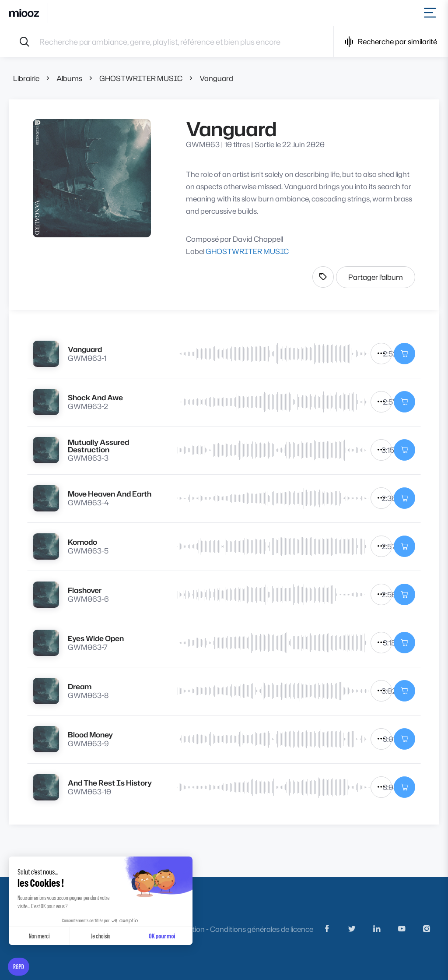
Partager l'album (376, 277)
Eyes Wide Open (96, 638)
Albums (69, 78)
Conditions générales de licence (262, 929)
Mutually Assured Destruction (98, 446)
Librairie (26, 78)
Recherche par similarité (391, 42)
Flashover (85, 590)
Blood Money (90, 735)
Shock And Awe (95, 397)
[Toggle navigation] (432, 13)
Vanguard (216, 78)
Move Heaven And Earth (110, 494)
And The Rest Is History (110, 783)
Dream (80, 686)
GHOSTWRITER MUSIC (141, 78)
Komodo (82, 542)
